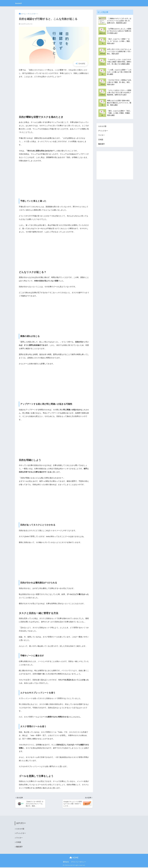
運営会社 (66, 863)
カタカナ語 (102, 126)
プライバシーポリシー (78, 863)
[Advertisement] (54, 95)
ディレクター (103, 131)
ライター (102, 135)
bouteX (20, 3)
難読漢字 (102, 144)
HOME (74, 858)
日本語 (101, 140)
